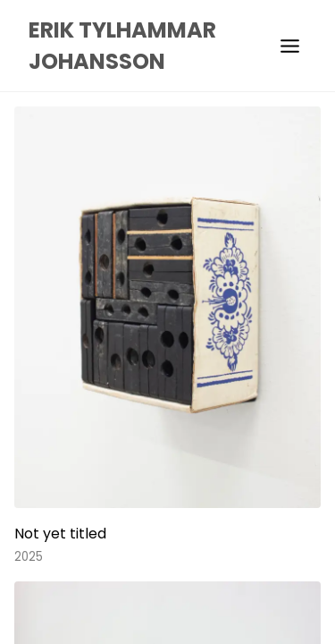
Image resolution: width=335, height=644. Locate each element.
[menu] (290, 46)
